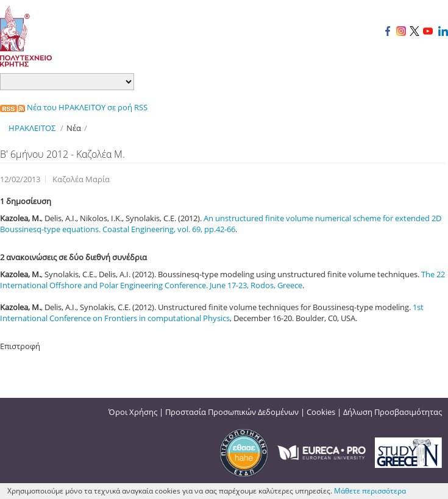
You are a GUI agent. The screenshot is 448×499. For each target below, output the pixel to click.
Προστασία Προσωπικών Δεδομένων (232, 412)
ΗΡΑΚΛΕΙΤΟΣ (32, 128)
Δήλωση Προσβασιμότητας (393, 412)
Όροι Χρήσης (133, 412)
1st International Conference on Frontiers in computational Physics (212, 313)
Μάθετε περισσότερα (370, 491)
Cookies (321, 412)
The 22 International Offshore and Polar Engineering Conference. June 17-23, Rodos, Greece (222, 280)
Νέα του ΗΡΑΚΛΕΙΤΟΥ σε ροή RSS (74, 107)
